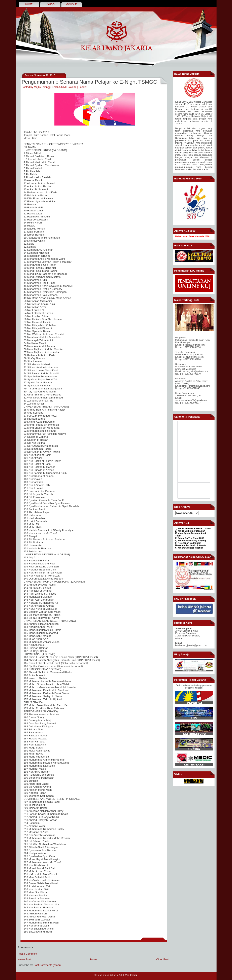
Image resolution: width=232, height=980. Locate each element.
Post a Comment (27, 954)
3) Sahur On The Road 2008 (190, 538)
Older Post (162, 959)
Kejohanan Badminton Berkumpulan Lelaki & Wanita (191, 544)
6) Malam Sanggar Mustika (189, 548)
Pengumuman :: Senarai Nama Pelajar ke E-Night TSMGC (89, 82)
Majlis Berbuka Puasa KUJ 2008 (194, 528)
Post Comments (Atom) (47, 965)
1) (177, 528)
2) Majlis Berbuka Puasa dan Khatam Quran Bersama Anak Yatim (191, 533)
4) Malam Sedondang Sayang (191, 540)
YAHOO (50, 4)
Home (94, 959)
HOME (29, 4)
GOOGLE (72, 4)
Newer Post (24, 959)
